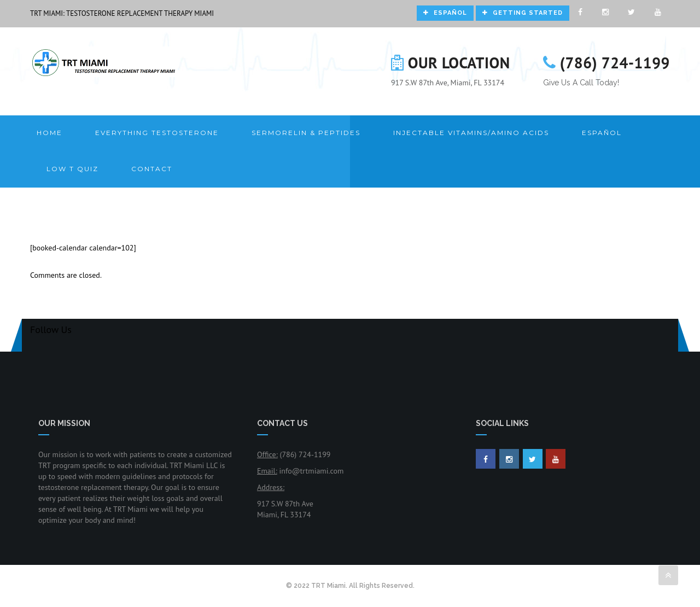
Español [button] (602, 133)
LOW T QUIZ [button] (72, 169)
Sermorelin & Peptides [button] (306, 133)
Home (49, 133)
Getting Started (523, 13)
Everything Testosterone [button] (157, 133)
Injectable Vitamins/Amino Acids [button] (471, 133)
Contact (152, 169)
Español (445, 13)
